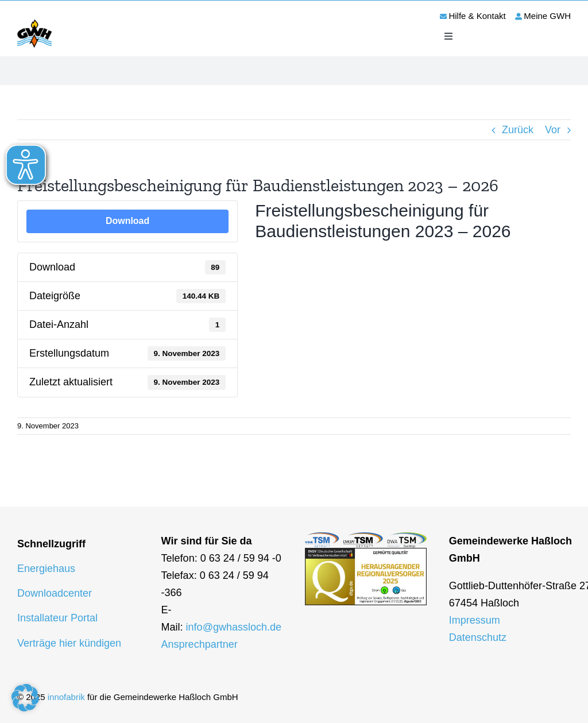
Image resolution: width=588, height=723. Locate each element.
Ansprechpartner (200, 644)
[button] (25, 698)
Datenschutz (478, 637)
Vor (553, 130)
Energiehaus (46, 569)
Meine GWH (547, 16)
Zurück (518, 130)
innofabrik (66, 697)
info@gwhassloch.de (234, 627)
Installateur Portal (57, 618)
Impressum (475, 620)
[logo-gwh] (34, 21)
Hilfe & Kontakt (477, 16)
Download (127, 221)
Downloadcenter (55, 593)
